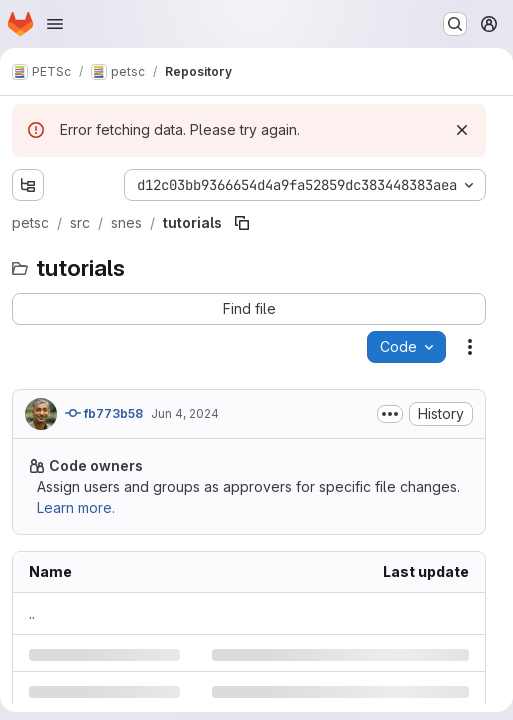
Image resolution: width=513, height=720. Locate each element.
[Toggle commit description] (390, 414)
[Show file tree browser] (28, 185)
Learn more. (76, 507)
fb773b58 (104, 413)
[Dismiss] (462, 130)
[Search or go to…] (455, 24)
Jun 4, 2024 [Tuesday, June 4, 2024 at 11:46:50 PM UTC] (185, 413)
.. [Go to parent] (32, 613)
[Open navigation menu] (55, 24)
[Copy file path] (242, 223)
